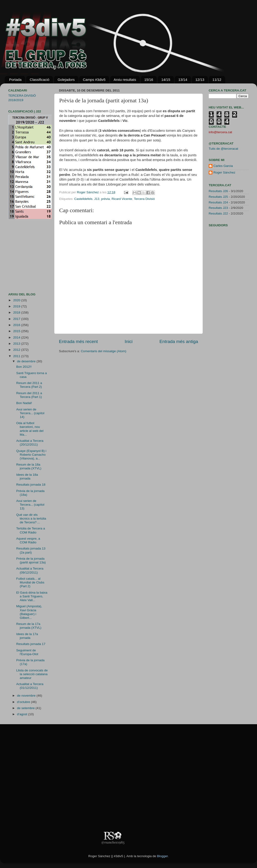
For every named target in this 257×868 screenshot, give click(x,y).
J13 (97, 199)
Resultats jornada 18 (31, 485)
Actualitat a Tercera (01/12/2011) (30, 686)
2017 (17, 319)
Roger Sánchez (88, 192)
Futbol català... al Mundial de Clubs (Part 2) (30, 582)
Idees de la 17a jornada (27, 636)
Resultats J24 (218, 202)
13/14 (183, 80)
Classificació (39, 80)
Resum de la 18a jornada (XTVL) (29, 466)
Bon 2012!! (24, 367)
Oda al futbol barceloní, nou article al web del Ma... (30, 429)
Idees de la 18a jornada (27, 477)
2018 (17, 312)
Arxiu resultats (125, 80)
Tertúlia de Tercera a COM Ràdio (31, 530)
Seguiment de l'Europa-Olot (27, 652)
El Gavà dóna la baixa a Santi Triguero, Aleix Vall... (32, 596)
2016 (17, 325)
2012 (17, 350)
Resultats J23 (218, 208)
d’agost (23, 714)
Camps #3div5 (94, 80)
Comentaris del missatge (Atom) (104, 351)
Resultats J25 (218, 197)
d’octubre (24, 702)
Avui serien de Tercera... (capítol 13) (30, 505)
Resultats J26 (218, 191)
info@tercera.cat (220, 132)
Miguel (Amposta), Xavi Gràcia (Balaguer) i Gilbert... (29, 612)
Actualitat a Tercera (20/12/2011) (30, 443)
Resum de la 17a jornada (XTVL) (29, 626)
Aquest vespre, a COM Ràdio (28, 540)
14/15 (166, 80)
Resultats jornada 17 (31, 644)
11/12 (217, 80)
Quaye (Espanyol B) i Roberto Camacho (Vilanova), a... (31, 455)
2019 (17, 306)
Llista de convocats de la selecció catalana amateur (32, 674)
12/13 (200, 80)
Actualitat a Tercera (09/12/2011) (30, 570)
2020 (17, 300)
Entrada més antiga (179, 341)
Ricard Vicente (122, 199)
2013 (17, 344)
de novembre (27, 696)
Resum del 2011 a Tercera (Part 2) (29, 385)
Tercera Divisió (144, 199)
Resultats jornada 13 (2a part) (31, 550)
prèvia (106, 199)
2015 (17, 331)
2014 (17, 337)
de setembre (26, 708)
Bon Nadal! (24, 403)
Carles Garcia (223, 166)
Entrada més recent (78, 341)
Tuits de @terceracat (223, 149)
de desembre (27, 361)
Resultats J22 (218, 213)
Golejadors (66, 80)
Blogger (162, 856)
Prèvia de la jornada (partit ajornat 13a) (31, 560)
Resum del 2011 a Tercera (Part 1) (29, 395)
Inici (129, 341)
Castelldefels (83, 199)
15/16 (149, 80)
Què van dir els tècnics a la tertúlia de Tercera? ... (31, 519)
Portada (15, 80)
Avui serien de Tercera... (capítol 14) (30, 413)
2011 (17, 356)
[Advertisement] (22, 256)
